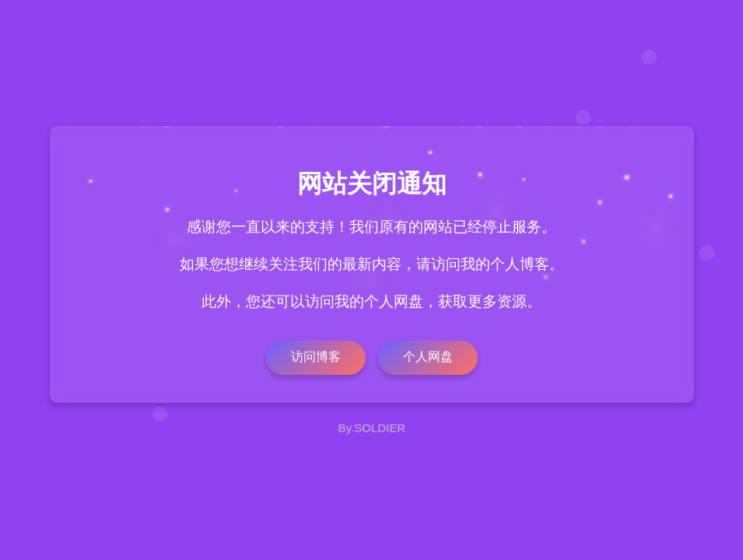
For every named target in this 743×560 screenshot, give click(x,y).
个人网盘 (428, 357)
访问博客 (316, 357)
